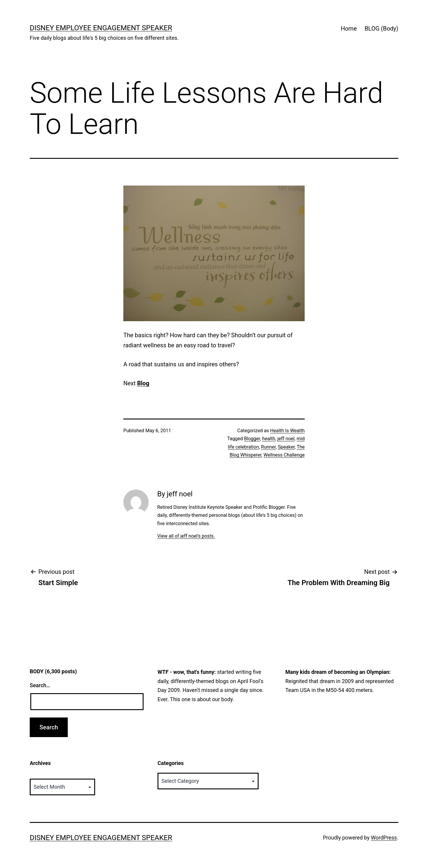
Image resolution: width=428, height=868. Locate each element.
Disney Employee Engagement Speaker (101, 28)
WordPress (384, 838)
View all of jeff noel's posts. (186, 536)
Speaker (286, 447)
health (269, 439)
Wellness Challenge (284, 455)
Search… (40, 685)
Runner (268, 447)
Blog (143, 383)
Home (349, 28)
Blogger (252, 439)
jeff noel (286, 439)
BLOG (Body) (381, 28)
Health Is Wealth (287, 431)
